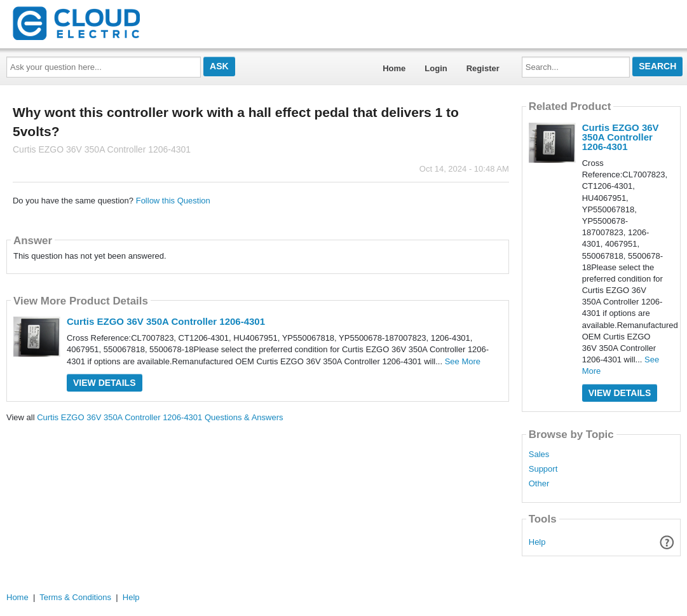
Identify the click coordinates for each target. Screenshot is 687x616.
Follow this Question (173, 201)
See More (463, 361)
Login (436, 68)
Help (537, 542)
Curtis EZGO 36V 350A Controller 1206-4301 (166, 321)
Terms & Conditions (75, 597)
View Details (105, 383)
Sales (539, 455)
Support (543, 469)
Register (483, 68)
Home (394, 68)
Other (539, 484)
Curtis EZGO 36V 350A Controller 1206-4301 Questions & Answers (160, 417)
